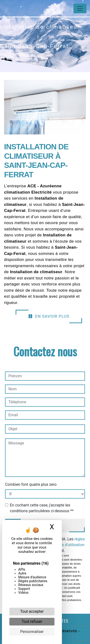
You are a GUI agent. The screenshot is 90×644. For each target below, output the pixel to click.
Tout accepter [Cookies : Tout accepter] (32, 611)
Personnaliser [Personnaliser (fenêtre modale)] (32, 632)
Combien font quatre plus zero (31, 484)
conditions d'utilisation (65, 545)
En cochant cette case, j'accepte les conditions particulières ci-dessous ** (42, 508)
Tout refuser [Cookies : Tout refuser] (32, 622)
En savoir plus (49, 316)
